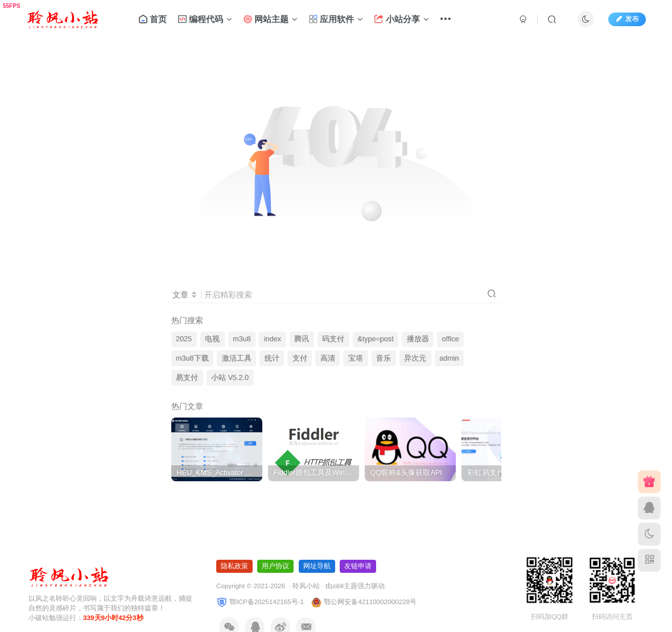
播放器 (418, 339)
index (273, 339)
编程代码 (205, 19)
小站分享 (401, 19)
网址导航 (317, 566)
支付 (300, 358)
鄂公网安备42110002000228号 (364, 602)
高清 (328, 358)
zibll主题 (345, 586)
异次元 (415, 358)
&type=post (375, 339)
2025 (184, 339)
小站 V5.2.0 (230, 378)
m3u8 (242, 339)
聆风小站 (306, 586)
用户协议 (275, 566)
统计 (272, 358)
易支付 (187, 378)
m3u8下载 (192, 358)
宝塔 (356, 358)
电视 (212, 339)
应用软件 (336, 19)
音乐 (384, 358)
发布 (627, 19)
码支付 (333, 339)
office (451, 339)
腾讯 (302, 339)
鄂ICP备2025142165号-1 (260, 602)
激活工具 (237, 358)
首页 (153, 19)
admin (449, 358)
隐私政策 (234, 566)
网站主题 (270, 19)
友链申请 (358, 566)
